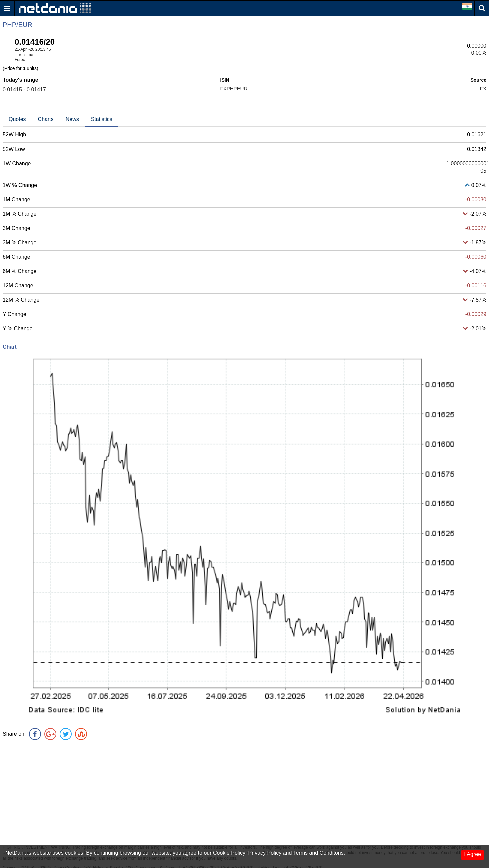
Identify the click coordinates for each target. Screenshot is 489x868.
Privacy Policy (265, 853)
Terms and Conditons (318, 853)
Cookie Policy (229, 853)
